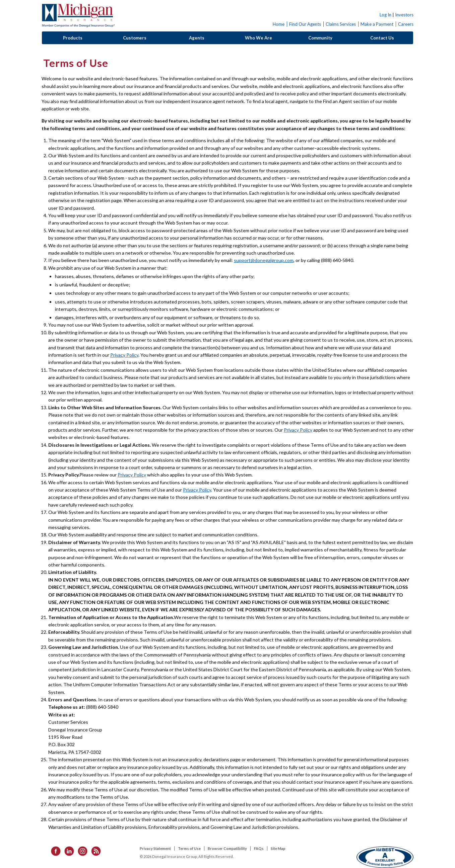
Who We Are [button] (258, 38)
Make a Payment (377, 24)
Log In (385, 15)
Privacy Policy (124, 355)
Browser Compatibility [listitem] (227, 848)
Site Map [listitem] (278, 848)
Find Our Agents (305, 24)
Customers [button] (135, 38)
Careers (406, 24)
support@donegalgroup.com (264, 260)
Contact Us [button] (382, 38)
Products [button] (73, 38)
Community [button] (320, 38)
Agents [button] (197, 38)
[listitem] (54, 850)
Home (279, 24)
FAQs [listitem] (259, 848)
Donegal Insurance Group (78, 16)
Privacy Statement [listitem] (155, 848)
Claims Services (341, 24)
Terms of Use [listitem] (189, 848)
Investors (404, 15)
